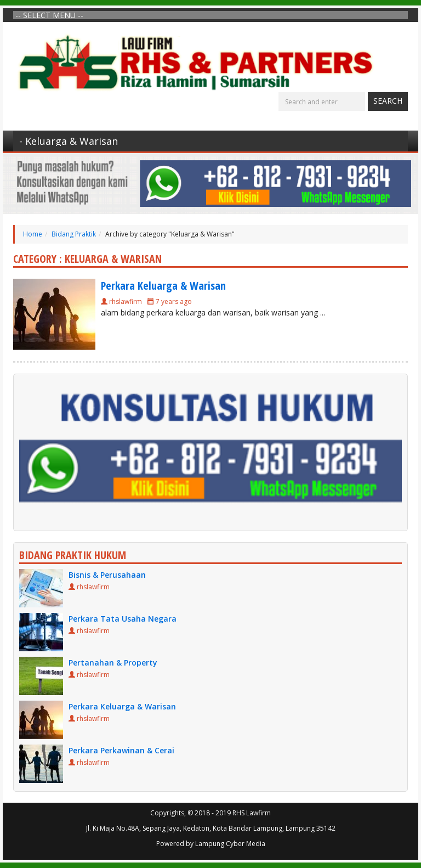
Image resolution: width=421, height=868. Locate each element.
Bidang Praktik (74, 234)
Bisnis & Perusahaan (107, 575)
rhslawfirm (126, 301)
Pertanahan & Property (113, 663)
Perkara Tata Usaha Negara (123, 619)
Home (33, 234)
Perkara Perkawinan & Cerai (121, 750)
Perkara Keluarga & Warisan (163, 286)
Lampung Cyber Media (230, 844)
